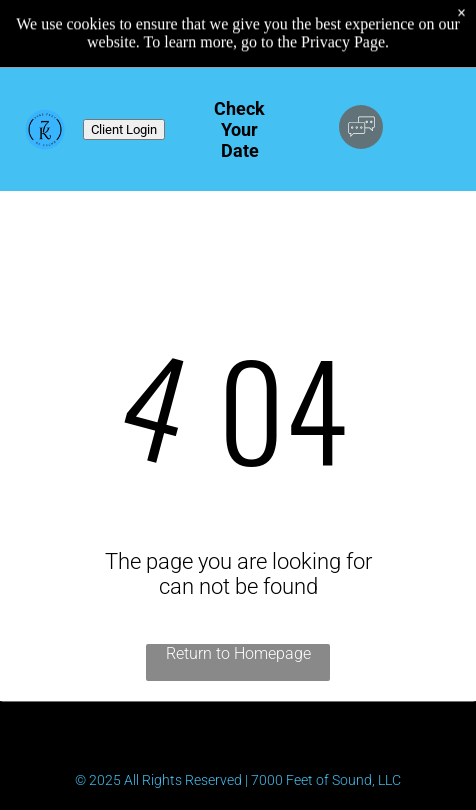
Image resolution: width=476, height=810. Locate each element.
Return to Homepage (238, 653)
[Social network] (361, 129)
